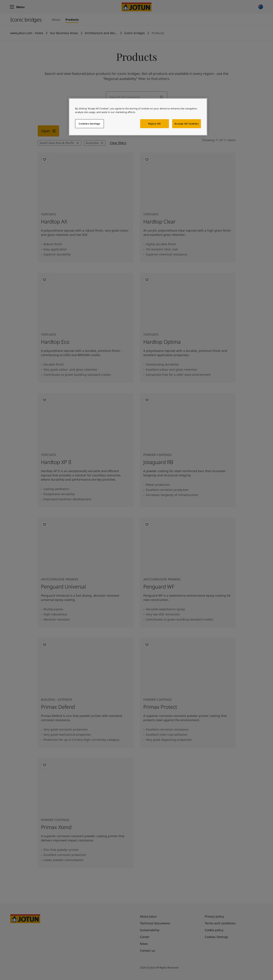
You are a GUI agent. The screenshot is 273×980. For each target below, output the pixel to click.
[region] (138, 117)
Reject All (154, 124)
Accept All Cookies (186, 124)
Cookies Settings (89, 124)
